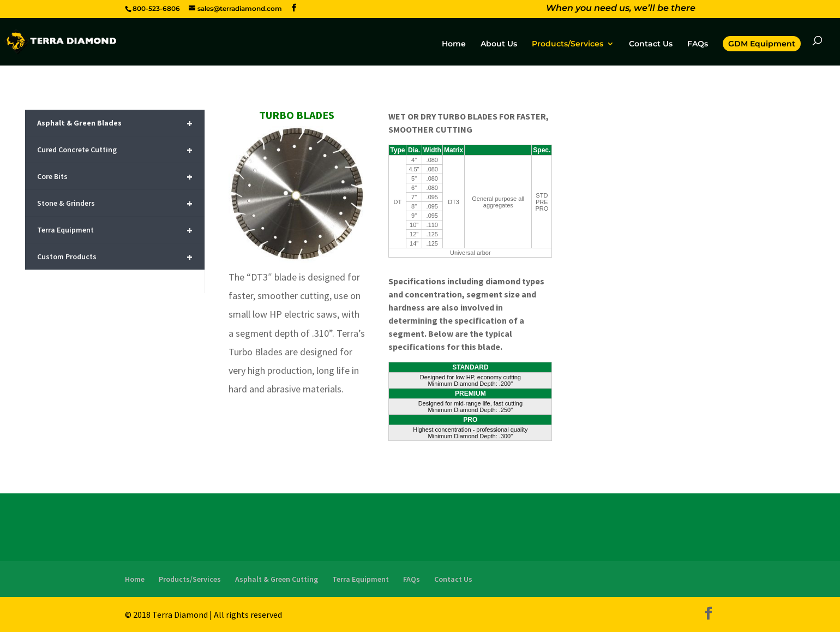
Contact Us (651, 44)
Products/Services (568, 44)
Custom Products (115, 257)
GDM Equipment (762, 44)
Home (454, 44)
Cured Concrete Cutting (115, 150)
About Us (499, 44)
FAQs (698, 44)
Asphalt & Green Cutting (277, 579)
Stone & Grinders (115, 203)
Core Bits (115, 177)
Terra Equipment (115, 230)
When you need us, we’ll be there (621, 9)
